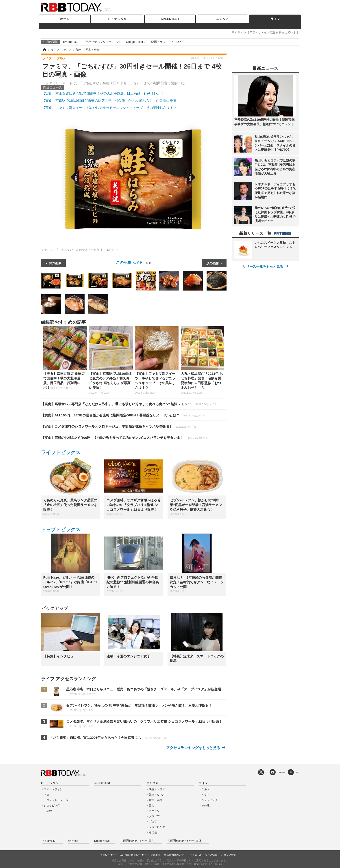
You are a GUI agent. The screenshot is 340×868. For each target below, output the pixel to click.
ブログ (153, 822)
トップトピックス (61, 529)
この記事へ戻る (134, 263)
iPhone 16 (70, 42)
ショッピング (52, 806)
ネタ (46, 795)
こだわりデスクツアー (97, 42)
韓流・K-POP (157, 795)
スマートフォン (53, 789)
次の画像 (213, 263)
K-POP (176, 42)
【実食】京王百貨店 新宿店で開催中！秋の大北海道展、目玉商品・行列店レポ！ (103, 93)
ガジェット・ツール (56, 800)
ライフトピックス (61, 452)
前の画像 (55, 263)
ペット (205, 795)
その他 (48, 811)
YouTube (281, 772)
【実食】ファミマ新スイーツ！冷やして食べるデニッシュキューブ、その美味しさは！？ (109, 108)
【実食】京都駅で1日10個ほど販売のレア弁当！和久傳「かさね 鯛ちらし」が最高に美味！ (111, 100)
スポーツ (154, 811)
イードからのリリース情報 (203, 855)
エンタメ (222, 19)
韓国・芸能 (156, 800)
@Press (73, 841)
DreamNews (102, 841)
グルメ (205, 789)
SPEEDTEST (170, 19)
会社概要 (155, 855)
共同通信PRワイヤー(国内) (138, 841)
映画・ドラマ (157, 789)
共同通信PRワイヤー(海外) (185, 841)
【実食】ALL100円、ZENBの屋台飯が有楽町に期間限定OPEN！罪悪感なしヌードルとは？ (123, 415)
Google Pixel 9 (136, 42)
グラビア (154, 816)
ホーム (65, 19)
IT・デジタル (118, 19)
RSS (297, 772)
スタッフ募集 (229, 855)
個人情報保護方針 (174, 855)
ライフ (275, 19)
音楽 (152, 806)
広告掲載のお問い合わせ (133, 855)
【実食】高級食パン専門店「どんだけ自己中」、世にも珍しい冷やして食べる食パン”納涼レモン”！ (129, 404)
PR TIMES (48, 841)
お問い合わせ (108, 855)
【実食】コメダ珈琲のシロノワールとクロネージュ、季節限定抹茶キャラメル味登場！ (119, 426)
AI (119, 42)
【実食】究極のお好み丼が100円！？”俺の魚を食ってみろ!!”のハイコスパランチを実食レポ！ (124, 438)
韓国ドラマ (158, 42)
